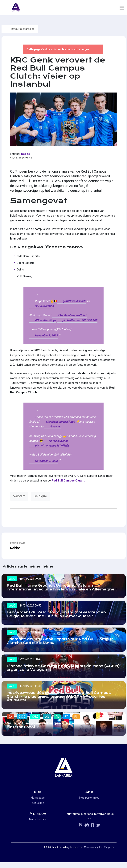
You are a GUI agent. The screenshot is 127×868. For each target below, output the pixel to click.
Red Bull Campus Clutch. (68, 481)
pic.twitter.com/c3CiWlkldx (52, 446)
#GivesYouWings (45, 320)
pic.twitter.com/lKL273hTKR (80, 320)
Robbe (26, 154)
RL (57, 722)
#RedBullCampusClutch (72, 315)
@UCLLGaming (44, 306)
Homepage (38, 803)
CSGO (22, 722)
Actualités (38, 809)
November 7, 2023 (46, 336)
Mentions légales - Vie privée (99, 853)
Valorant (19, 496)
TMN (87, 722)
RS (76, 722)
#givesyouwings (58, 441)
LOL (47, 722)
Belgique (40, 496)
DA (10, 722)
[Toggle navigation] (122, 8)
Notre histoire (38, 825)
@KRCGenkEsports (74, 301)
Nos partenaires (89, 803)
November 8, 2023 (46, 461)
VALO (12, 579)
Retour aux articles (23, 29)
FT (67, 722)
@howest (55, 427)
